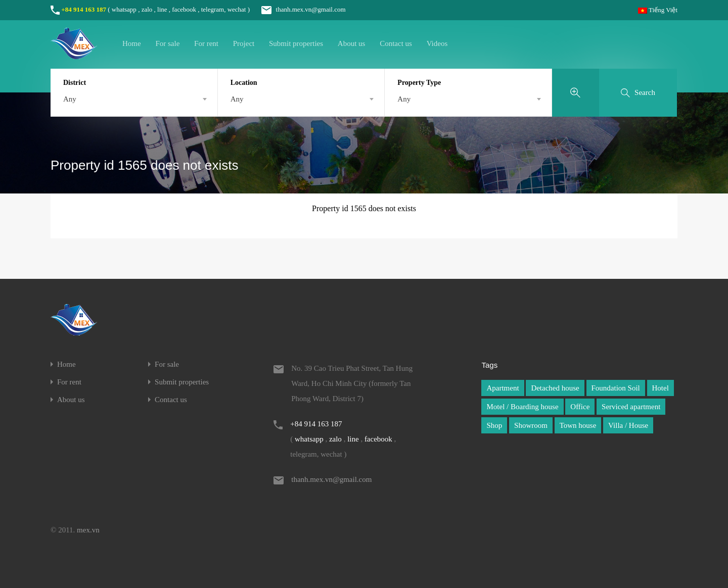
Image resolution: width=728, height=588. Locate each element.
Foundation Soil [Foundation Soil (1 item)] (616, 388)
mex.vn (88, 530)
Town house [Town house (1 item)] (578, 425)
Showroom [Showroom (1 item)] (531, 425)
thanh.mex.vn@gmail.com (298, 9)
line (162, 9)
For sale (167, 43)
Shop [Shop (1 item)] (494, 425)
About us (352, 43)
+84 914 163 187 (84, 9)
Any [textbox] (70, 99)
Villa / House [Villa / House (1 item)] (628, 425)
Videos (437, 43)
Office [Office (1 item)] (580, 407)
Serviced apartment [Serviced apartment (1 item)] (631, 407)
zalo (147, 9)
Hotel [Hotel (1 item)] (661, 388)
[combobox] (134, 99)
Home (132, 43)
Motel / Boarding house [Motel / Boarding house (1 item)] (522, 407)
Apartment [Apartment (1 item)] (503, 388)
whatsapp (124, 9)
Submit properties (296, 43)
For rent (206, 43)
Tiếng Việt (658, 10)
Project (244, 43)
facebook (184, 9)
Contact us (396, 43)
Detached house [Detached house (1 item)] (555, 388)
